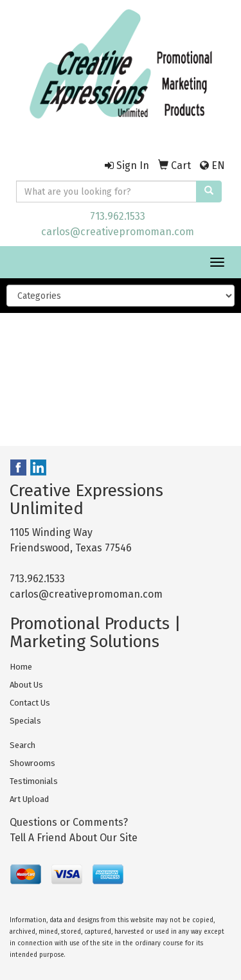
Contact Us (30, 703)
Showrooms (32, 763)
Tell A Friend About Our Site (74, 838)
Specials (25, 721)
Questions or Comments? (69, 822)
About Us (26, 685)
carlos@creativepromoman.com (118, 232)
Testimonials (34, 781)
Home (21, 667)
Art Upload (29, 799)
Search (22, 745)
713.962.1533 (118, 216)
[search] (209, 192)
